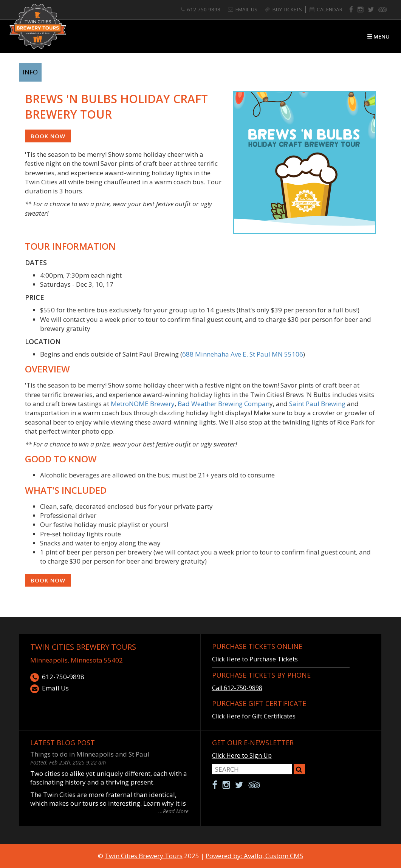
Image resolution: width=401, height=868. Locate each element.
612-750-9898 (57, 677)
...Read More (173, 811)
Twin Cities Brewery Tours (83, 647)
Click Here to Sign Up (242, 755)
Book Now (48, 136)
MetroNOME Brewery (143, 404)
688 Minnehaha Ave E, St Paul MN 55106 (243, 354)
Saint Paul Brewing (317, 404)
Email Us (50, 688)
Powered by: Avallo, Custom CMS (254, 856)
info (30, 72)
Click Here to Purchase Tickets (255, 659)
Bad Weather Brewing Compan (224, 404)
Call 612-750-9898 (237, 688)
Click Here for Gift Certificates (254, 716)
